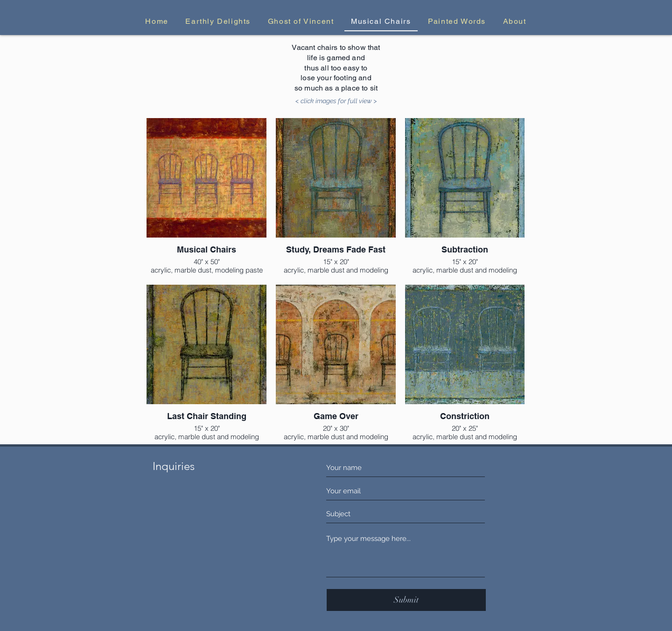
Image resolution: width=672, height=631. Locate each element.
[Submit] (406, 600)
